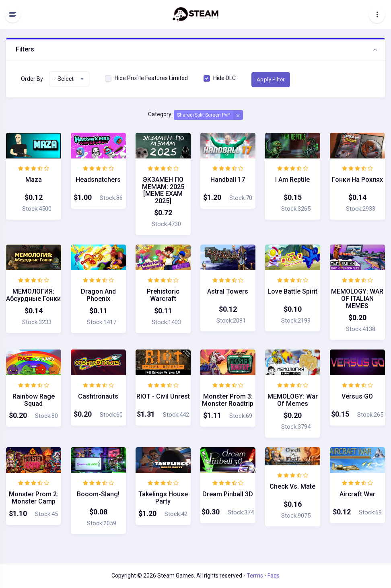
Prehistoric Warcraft (163, 295)
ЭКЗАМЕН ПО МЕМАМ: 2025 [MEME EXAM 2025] (163, 190)
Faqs (274, 576)
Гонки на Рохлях (357, 180)
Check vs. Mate (292, 486)
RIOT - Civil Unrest (163, 396)
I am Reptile (292, 180)
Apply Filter (271, 79)
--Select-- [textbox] (66, 79)
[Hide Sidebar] (13, 14)
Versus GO (357, 396)
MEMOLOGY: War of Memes (293, 400)
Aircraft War (357, 494)
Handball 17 (228, 180)
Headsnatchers (98, 180)
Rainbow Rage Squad (34, 400)
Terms (255, 576)
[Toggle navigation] (377, 14)
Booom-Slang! (98, 494)
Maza (34, 180)
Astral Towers (228, 291)
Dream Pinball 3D (228, 494)
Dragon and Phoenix (98, 295)
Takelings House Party (163, 498)
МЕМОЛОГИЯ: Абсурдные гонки (33, 295)
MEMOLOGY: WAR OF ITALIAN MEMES (357, 298)
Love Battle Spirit (292, 291)
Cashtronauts (98, 396)
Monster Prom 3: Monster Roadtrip (228, 400)
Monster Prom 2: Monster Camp (34, 498)
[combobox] (69, 79)
